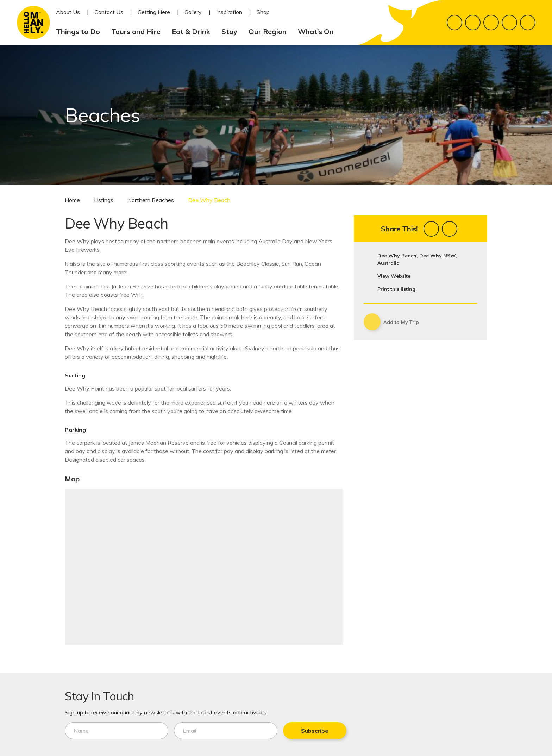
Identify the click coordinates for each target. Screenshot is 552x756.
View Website (394, 276)
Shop (263, 12)
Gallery (193, 12)
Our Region (270, 32)
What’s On (319, 32)
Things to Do (81, 32)
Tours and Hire (139, 32)
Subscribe (310, 731)
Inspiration (229, 12)
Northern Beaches (151, 200)
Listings (104, 200)
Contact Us (109, 12)
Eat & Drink (194, 32)
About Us (68, 12)
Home (72, 200)
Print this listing (396, 289)
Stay (232, 32)
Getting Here (154, 12)
